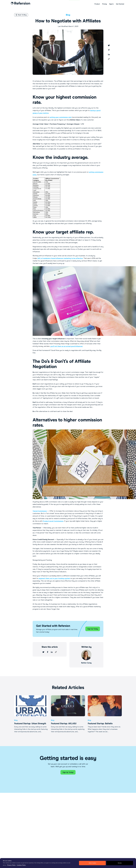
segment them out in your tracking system (54, 578)
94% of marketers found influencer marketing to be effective (60, 258)
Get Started (120, 4)
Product (97, 4)
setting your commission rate (61, 117)
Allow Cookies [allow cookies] (92, 863)
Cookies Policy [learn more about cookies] (21, 865)
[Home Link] (20, 4)
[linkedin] (109, 54)
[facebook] (109, 50)
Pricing (105, 4)
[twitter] (109, 45)
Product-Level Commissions (53, 521)
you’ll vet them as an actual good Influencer (67, 346)
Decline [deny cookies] (120, 863)
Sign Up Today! (68, 772)
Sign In (111, 4)
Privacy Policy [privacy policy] (11, 865)
